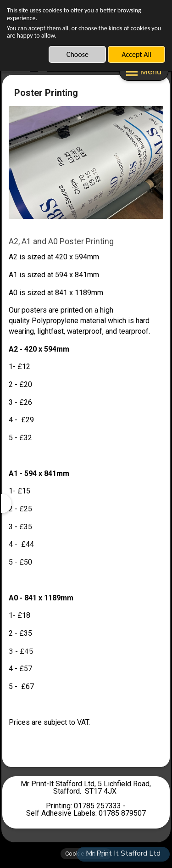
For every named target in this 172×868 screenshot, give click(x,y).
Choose (78, 54)
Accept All (136, 54)
